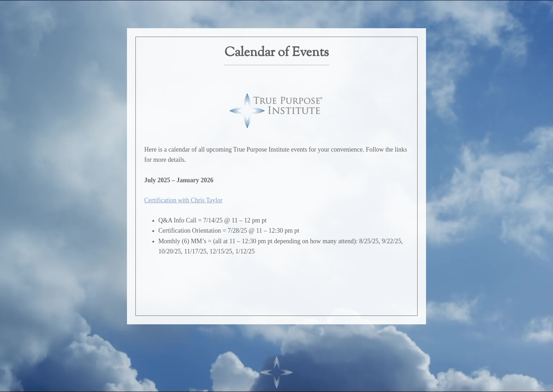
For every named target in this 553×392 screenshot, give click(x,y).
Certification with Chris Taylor (183, 200)
